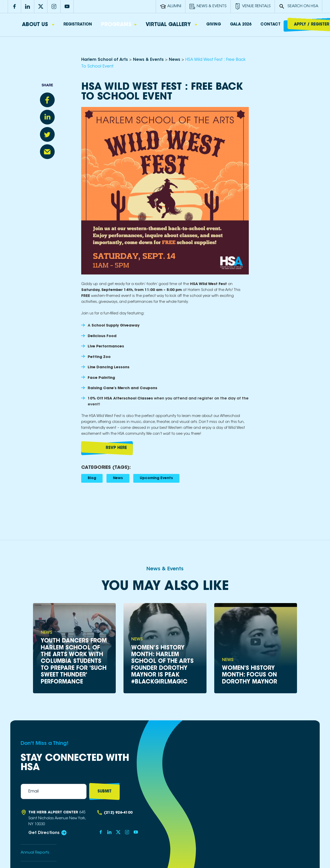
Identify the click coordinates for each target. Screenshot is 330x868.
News (118, 478)
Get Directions (44, 833)
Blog (92, 478)
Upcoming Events (156, 478)
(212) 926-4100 (118, 813)
